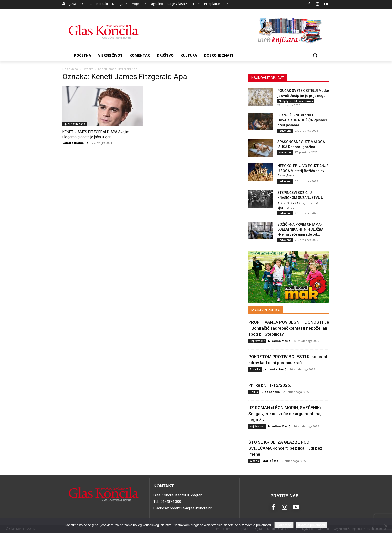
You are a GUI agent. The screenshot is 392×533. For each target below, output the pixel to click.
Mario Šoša (270, 461)
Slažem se (284, 525)
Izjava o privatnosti (312, 525)
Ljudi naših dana (75, 124)
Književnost (257, 341)
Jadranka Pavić (275, 369)
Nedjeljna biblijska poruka (296, 101)
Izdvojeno (285, 131)
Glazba (254, 461)
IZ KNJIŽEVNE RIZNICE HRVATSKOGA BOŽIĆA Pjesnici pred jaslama (302, 120)
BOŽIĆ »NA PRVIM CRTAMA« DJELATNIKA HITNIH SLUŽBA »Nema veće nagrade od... (300, 229)
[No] (386, 526)
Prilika (254, 392)
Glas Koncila (271, 392)
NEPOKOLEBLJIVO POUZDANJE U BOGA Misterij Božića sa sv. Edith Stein (303, 171)
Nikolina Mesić (279, 341)
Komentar (285, 152)
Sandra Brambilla (76, 143)
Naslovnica (70, 69)
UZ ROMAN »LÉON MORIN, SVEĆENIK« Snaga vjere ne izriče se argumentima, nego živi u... (285, 414)
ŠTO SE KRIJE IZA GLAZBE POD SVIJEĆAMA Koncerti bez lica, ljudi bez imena (285, 448)
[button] (315, 55)
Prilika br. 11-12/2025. (270, 385)
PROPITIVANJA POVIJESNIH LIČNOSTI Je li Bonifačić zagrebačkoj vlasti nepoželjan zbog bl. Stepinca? (289, 328)
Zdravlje (255, 369)
